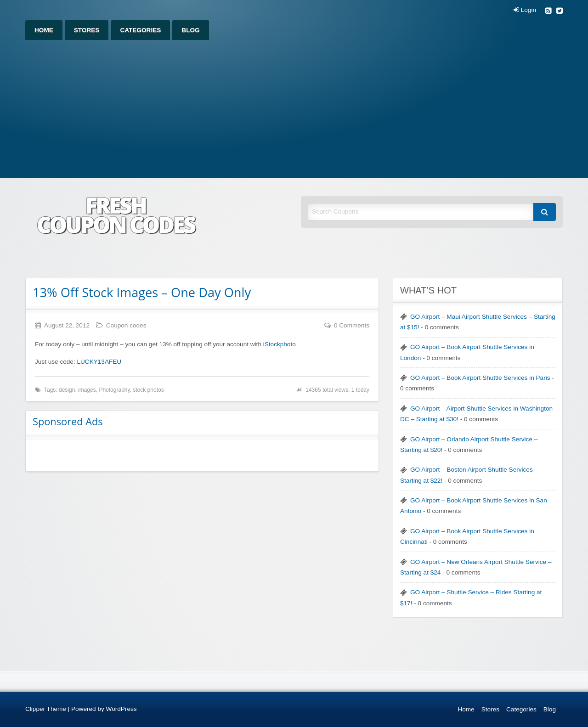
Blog (190, 30)
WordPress (122, 709)
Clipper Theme (46, 709)
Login (525, 10)
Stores (87, 30)
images (87, 390)
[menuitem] (44, 30)
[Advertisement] (294, 109)
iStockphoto (280, 344)
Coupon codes (126, 325)
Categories (140, 30)
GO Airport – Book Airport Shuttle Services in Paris (480, 378)
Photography (114, 390)
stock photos (148, 390)
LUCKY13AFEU (99, 362)
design (67, 390)
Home (44, 30)
